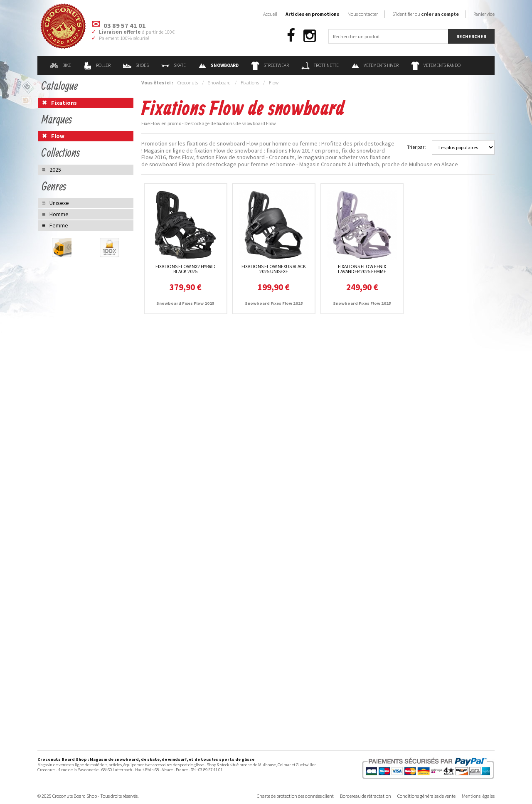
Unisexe (59, 203)
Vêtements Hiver (375, 65)
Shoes (136, 65)
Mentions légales (478, 796)
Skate (174, 65)
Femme (59, 225)
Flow (274, 83)
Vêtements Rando (436, 65)
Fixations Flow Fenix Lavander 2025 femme (362, 269)
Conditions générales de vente (426, 796)
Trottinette (320, 65)
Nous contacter (363, 14)
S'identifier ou (426, 14)
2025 (55, 170)
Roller (97, 65)
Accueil (270, 14)
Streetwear (270, 65)
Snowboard (219, 83)
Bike (60, 65)
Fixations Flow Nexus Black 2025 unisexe (274, 269)
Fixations (250, 83)
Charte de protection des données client (295, 796)
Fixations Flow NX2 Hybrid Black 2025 (186, 269)
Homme (59, 214)
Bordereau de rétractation (366, 796)
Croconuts (188, 83)
